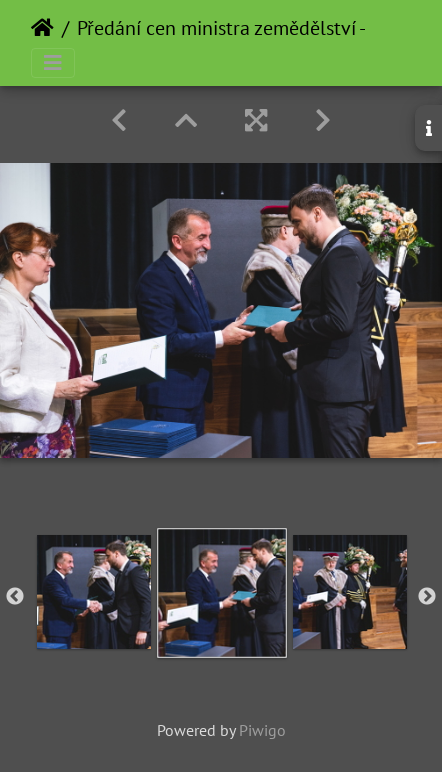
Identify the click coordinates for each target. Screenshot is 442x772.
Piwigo (262, 730)
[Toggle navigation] (53, 63)
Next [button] (427, 597)
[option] (94, 592)
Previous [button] (15, 597)
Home (42, 28)
